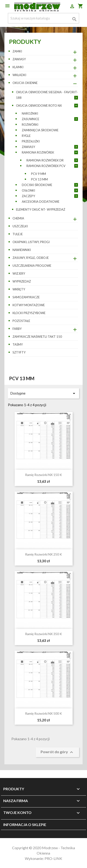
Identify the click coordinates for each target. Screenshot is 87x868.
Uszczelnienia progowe (32, 266)
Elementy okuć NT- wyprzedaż (41, 209)
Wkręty (19, 289)
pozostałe (21, 321)
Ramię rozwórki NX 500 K (43, 713)
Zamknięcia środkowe (40, 130)
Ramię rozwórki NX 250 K (43, 554)
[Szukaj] (44, 18)
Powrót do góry (57, 752)
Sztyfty (19, 352)
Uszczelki (20, 226)
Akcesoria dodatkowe (41, 202)
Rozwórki (30, 125)
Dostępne (44, 393)
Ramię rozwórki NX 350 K (43, 634)
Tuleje (18, 234)
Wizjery (19, 273)
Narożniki (30, 113)
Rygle (26, 136)
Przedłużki (31, 141)
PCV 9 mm (39, 174)
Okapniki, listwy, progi (31, 242)
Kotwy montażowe (29, 305)
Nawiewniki (22, 250)
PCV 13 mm (39, 179)
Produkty (25, 42)
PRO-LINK (53, 858)
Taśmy (18, 344)
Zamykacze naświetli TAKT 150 (37, 337)
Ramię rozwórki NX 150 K (43, 475)
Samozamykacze (26, 297)
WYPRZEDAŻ (22, 281)
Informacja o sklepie (25, 825)
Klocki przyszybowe (29, 313)
